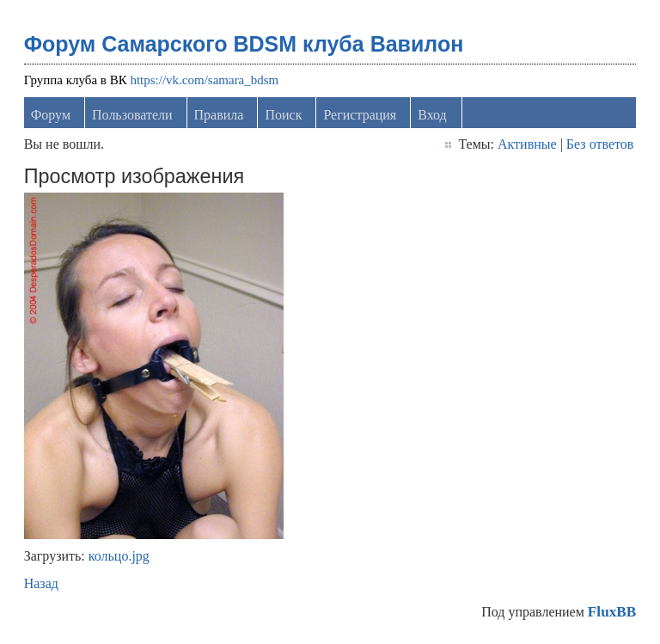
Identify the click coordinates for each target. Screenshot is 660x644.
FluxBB (612, 612)
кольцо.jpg (119, 556)
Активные (527, 144)
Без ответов (600, 144)
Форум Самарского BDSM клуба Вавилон (244, 44)
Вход (432, 115)
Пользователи (132, 115)
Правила (219, 115)
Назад (41, 583)
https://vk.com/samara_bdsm (204, 80)
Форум (51, 115)
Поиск (283, 115)
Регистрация (360, 115)
